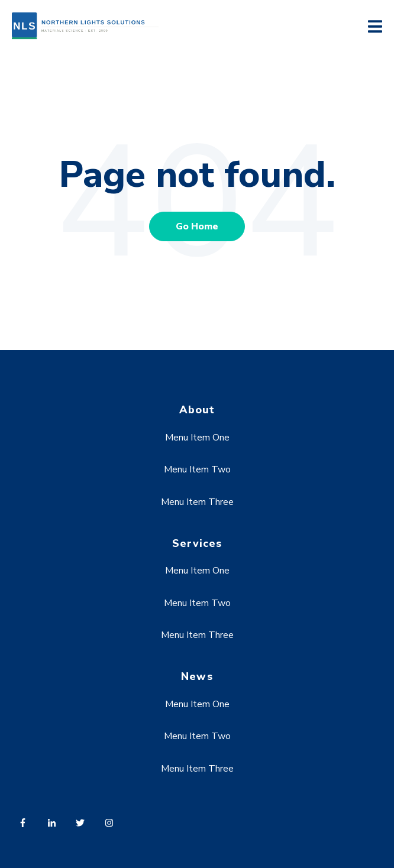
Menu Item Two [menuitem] (197, 469)
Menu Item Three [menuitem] (197, 502)
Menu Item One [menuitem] (197, 438)
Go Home (197, 226)
